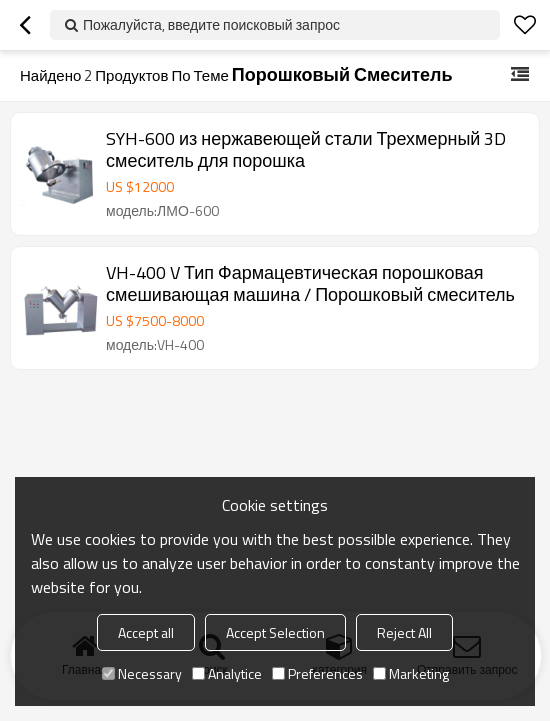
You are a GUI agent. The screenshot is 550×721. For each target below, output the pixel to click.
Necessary (142, 673)
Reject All (404, 632)
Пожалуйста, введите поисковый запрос (211, 24)
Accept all (146, 632)
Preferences (317, 673)
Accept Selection (275, 632)
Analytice (227, 673)
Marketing (411, 673)
